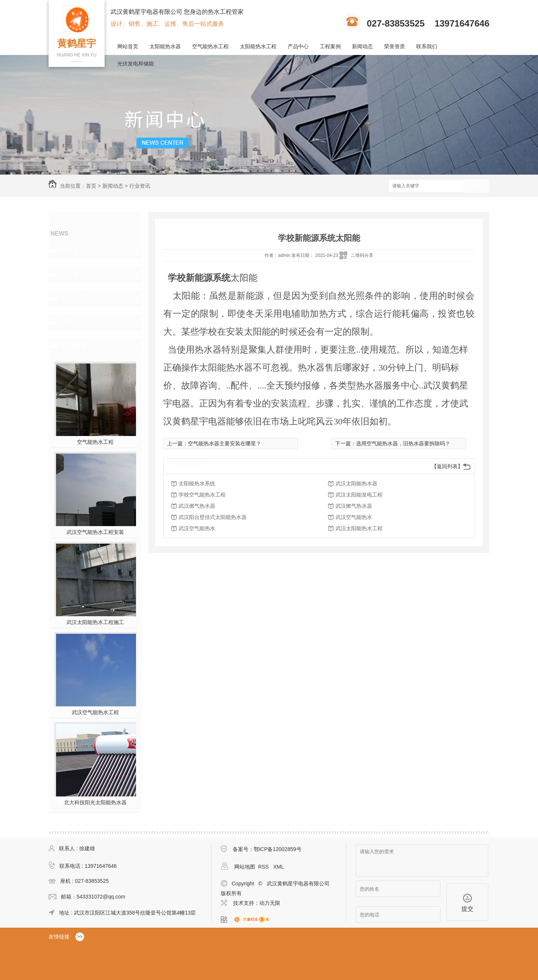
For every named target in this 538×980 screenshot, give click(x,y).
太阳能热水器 (165, 46)
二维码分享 (362, 255)
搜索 (476, 186)
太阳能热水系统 (197, 483)
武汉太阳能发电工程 (359, 495)
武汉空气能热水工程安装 (95, 532)
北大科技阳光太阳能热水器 (95, 802)
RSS (264, 867)
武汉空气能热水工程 (95, 712)
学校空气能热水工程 (202, 495)
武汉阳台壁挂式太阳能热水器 (213, 517)
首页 (91, 186)
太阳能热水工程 (258, 46)
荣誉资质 (395, 46)
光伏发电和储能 (136, 64)
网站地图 (245, 867)
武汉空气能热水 (354, 517)
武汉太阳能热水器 (356, 483)
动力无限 (270, 903)
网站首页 (128, 46)
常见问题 (73, 298)
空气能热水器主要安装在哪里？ (225, 443)
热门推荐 (73, 346)
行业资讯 (140, 186)
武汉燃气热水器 (197, 506)
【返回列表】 (447, 466)
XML (279, 867)
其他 (67, 322)
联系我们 (427, 46)
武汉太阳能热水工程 (359, 528)
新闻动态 (362, 46)
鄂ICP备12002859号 (278, 849)
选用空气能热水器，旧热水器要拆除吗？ (403, 443)
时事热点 (73, 251)
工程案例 (330, 46)
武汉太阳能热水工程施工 (95, 622)
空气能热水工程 (210, 46)
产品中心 (298, 46)
